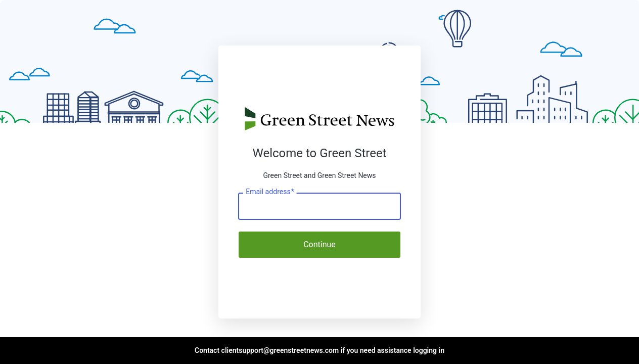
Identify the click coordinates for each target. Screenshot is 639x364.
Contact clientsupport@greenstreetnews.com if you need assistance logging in (319, 350)
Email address (270, 192)
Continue (319, 244)
